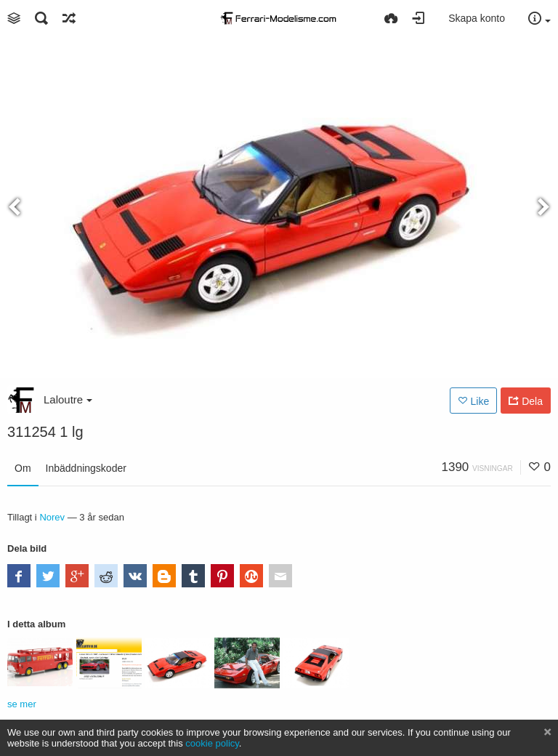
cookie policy (212, 743)
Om (23, 468)
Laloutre (68, 399)
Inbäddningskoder (86, 468)
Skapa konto (477, 18)
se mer (22, 704)
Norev (52, 517)
